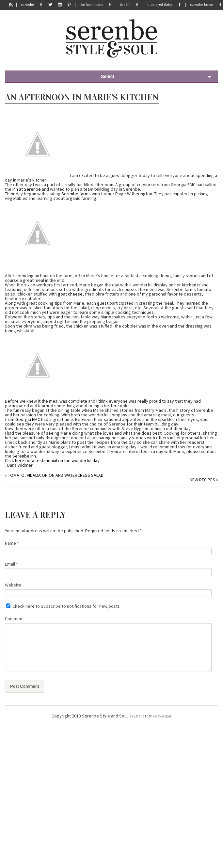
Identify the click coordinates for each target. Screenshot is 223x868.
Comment (14, 619)
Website (13, 585)
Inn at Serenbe (27, 189)
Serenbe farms (76, 194)
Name (12, 543)
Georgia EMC (28, 419)
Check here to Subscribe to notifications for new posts (63, 606)
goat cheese (70, 294)
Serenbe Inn (24, 456)
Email (11, 564)
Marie (106, 317)
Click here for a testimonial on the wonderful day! (53, 460)
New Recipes (202, 480)
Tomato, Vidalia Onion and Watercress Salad (56, 475)
